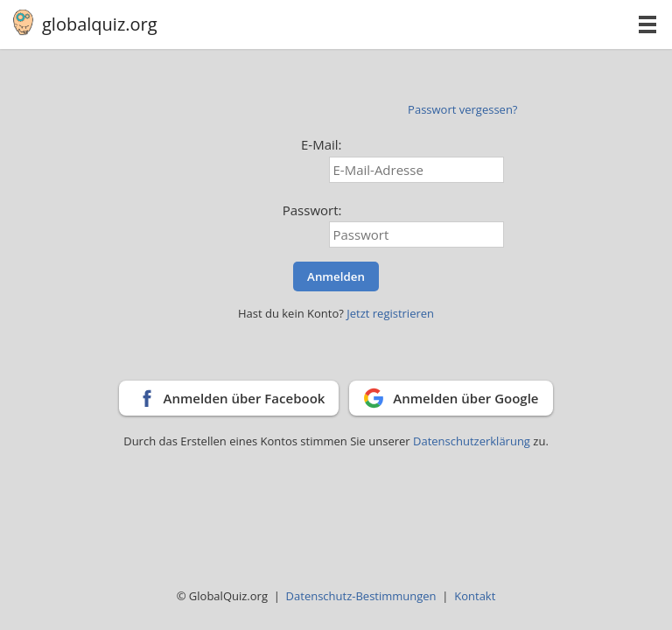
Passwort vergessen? (462, 109)
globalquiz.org (100, 24)
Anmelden (336, 276)
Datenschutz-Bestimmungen (361, 596)
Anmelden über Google (465, 398)
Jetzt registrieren (390, 313)
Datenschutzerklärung (473, 441)
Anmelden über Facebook (244, 398)
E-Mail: (322, 144)
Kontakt (475, 596)
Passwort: (312, 210)
